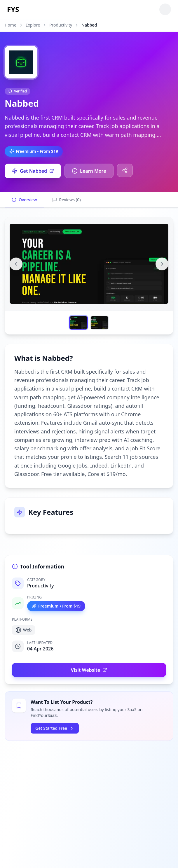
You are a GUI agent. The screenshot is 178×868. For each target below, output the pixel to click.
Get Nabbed (33, 171)
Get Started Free (55, 728)
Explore (33, 25)
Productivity (61, 25)
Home (11, 25)
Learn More (89, 171)
